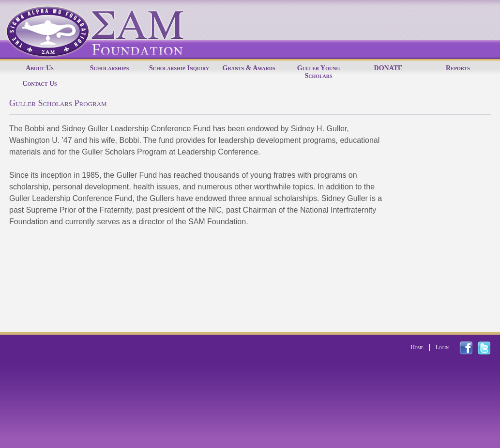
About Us (40, 68)
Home (417, 347)
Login (442, 347)
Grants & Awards (249, 68)
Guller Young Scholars (318, 72)
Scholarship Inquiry (179, 68)
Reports (458, 68)
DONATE (388, 68)
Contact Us (39, 84)
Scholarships (110, 68)
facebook (472, 348)
